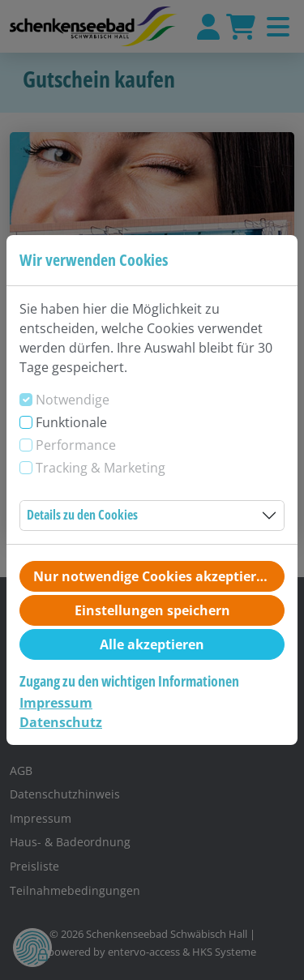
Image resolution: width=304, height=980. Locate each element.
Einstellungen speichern (152, 610)
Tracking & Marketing (101, 468)
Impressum (56, 703)
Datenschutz (61, 722)
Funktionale (71, 422)
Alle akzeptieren (152, 644)
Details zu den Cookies (82, 515)
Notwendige (73, 400)
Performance (76, 445)
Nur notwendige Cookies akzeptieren (153, 576)
